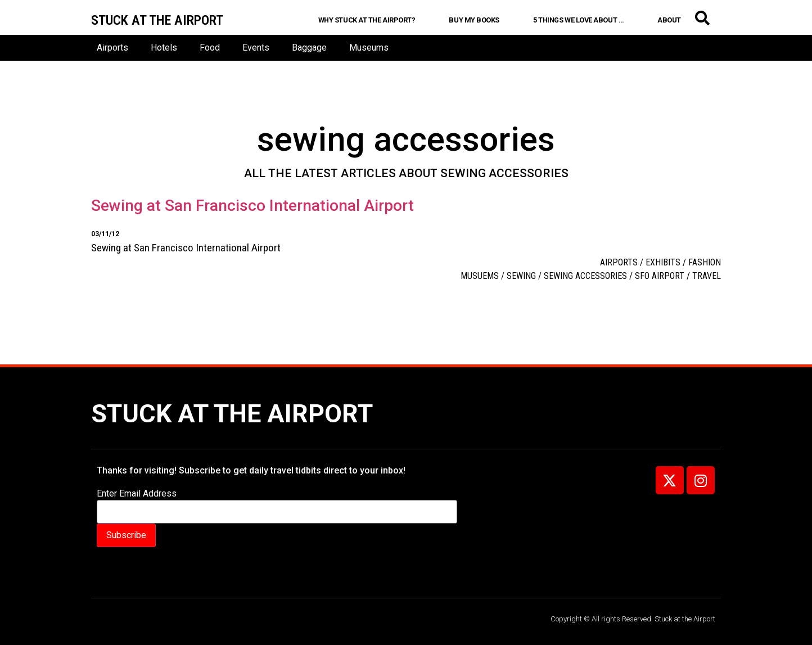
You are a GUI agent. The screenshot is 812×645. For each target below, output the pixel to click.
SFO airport (660, 276)
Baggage (309, 48)
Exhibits (663, 262)
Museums (369, 48)
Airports (112, 48)
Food (210, 48)
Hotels (164, 48)
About (669, 20)
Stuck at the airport (157, 20)
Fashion (705, 262)
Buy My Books (474, 20)
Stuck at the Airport (232, 414)
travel (707, 276)
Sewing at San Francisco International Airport (252, 206)
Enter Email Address (137, 494)
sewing (521, 276)
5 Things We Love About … (578, 20)
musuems (480, 276)
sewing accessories (585, 276)
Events (256, 48)
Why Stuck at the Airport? (367, 20)
